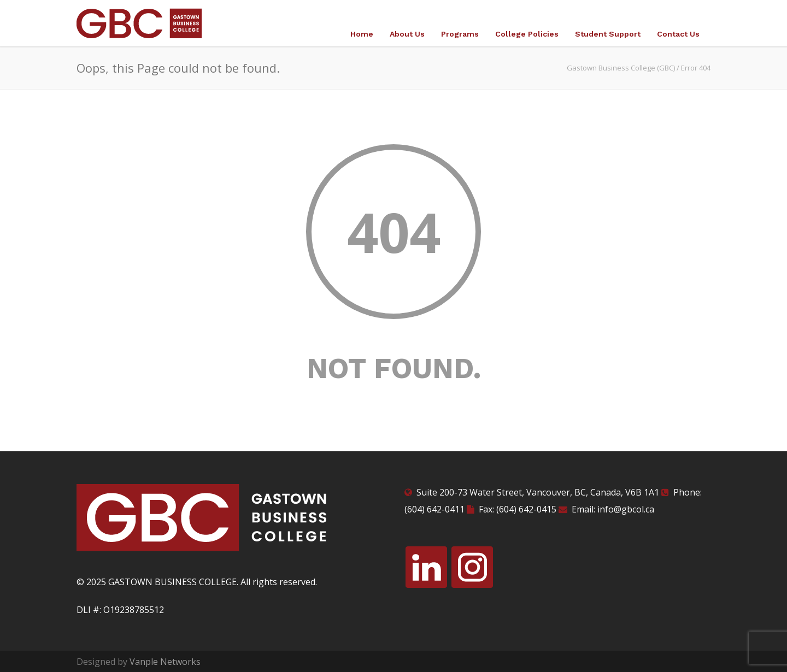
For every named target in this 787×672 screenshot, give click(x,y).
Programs (460, 34)
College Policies (527, 34)
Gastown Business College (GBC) (621, 68)
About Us (407, 34)
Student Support (608, 34)
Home (362, 34)
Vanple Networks (165, 662)
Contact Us (678, 34)
